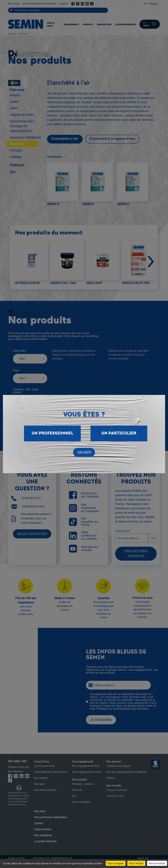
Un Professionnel (52, 433)
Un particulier (119, 433)
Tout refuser (136, 863)
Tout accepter (116, 863)
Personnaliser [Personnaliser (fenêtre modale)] (157, 863)
